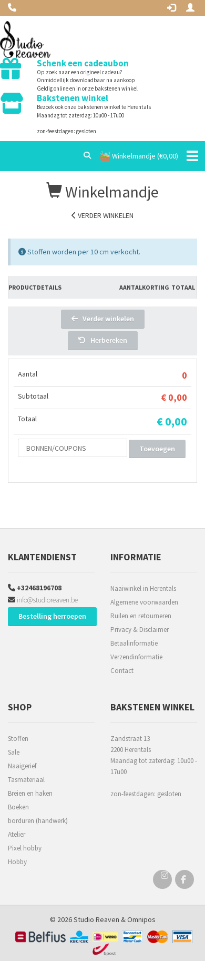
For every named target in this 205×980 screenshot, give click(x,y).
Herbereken (103, 340)
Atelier (17, 834)
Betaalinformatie (134, 643)
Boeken (18, 807)
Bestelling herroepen (52, 616)
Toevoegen (157, 449)
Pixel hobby (25, 848)
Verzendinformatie (136, 657)
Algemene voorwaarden (144, 602)
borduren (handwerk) (38, 821)
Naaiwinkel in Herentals (143, 588)
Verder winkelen (102, 215)
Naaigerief (22, 766)
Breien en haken (30, 793)
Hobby (17, 862)
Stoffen (18, 739)
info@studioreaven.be (43, 600)
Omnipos (141, 919)
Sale (14, 752)
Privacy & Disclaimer (140, 630)
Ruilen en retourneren (141, 616)
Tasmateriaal (26, 780)
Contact (122, 671)
